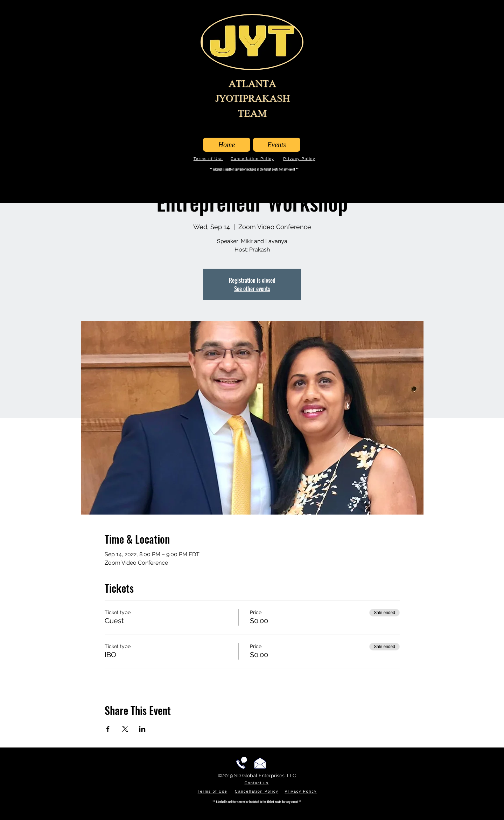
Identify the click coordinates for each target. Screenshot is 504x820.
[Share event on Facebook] (108, 729)
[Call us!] (241, 763)
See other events (252, 289)
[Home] (227, 145)
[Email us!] (260, 763)
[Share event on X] (125, 729)
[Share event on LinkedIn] (142, 729)
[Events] (277, 145)
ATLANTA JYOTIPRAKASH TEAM (253, 98)
